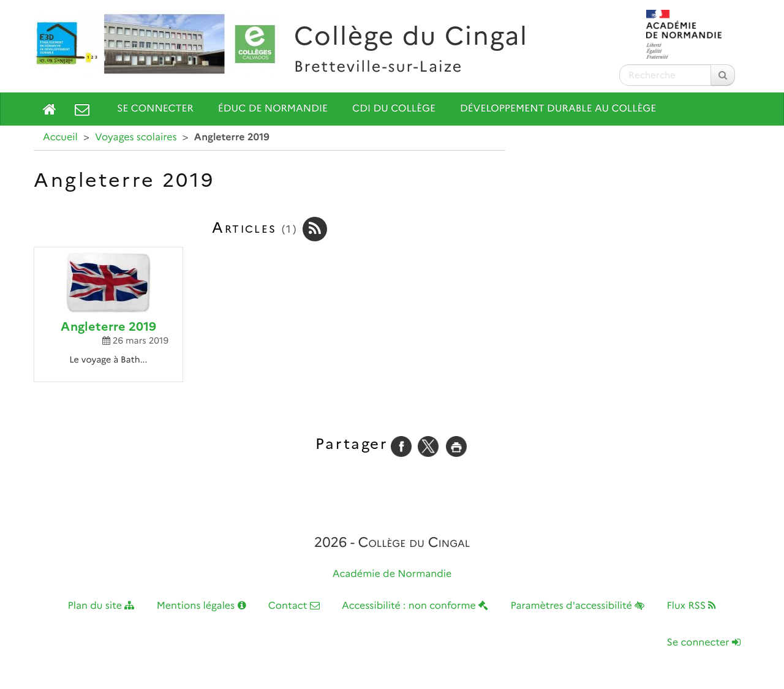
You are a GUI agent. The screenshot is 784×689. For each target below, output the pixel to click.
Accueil (60, 137)
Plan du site (101, 606)
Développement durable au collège (558, 109)
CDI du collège (394, 109)
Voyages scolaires (136, 137)
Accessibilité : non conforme (415, 606)
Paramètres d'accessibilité (578, 606)
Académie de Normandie (392, 574)
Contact (294, 606)
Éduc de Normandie (273, 109)
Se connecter (155, 109)
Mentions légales (202, 606)
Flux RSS (691, 606)
